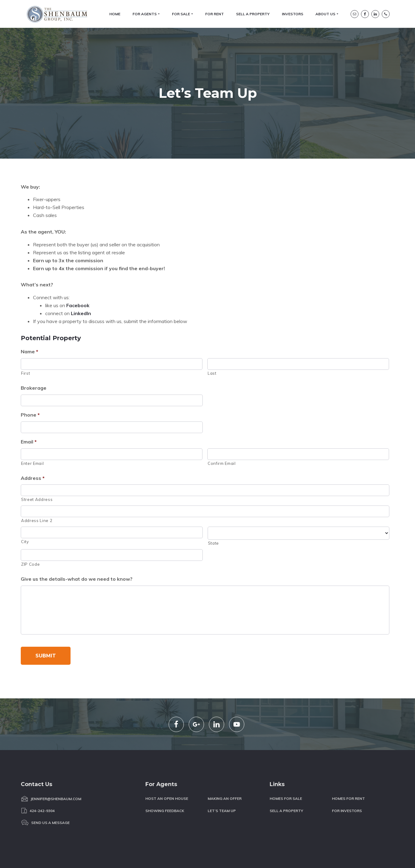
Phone (30, 366)
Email (29, 393)
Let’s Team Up (222, 785)
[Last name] (298, 316)
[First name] (112, 316)
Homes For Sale (286, 773)
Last (212, 325)
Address (33, 430)
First (25, 325)
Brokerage (34, 340)
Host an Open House (167, 773)
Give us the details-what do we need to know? (77, 531)
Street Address (37, 451)
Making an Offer (225, 773)
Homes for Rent (348, 773)
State (213, 495)
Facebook (78, 257)
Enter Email (32, 415)
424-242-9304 (42, 785)
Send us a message (50, 797)
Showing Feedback (165, 785)
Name (29, 303)
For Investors (347, 785)
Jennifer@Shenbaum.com (56, 774)
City (25, 493)
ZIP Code (30, 516)
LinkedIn (81, 265)
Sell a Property (286, 785)
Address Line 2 (37, 472)
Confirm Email (222, 415)
